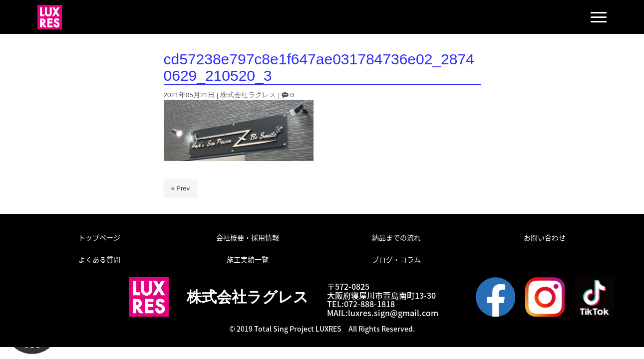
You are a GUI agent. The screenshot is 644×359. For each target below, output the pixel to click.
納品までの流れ (396, 237)
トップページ (99, 237)
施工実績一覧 (248, 259)
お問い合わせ (545, 237)
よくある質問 (99, 259)
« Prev (181, 188)
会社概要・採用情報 (248, 237)
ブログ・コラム (396, 259)
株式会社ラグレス (248, 95)
